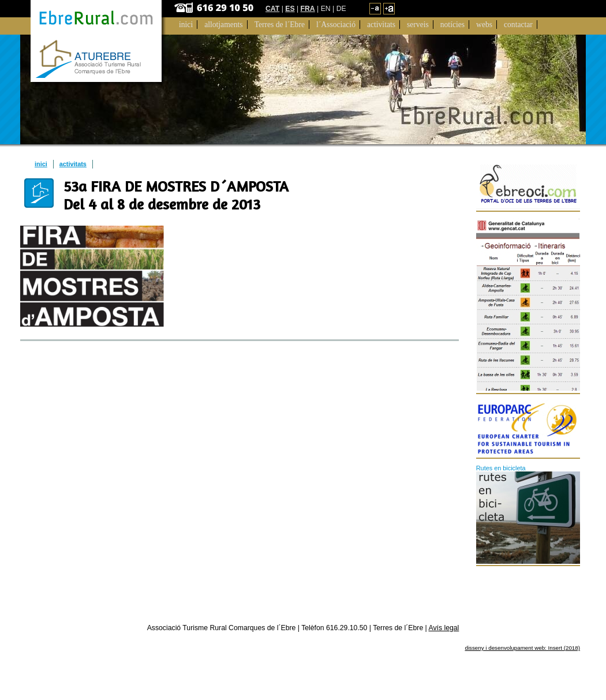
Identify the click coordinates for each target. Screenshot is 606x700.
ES (290, 9)
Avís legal (444, 628)
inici (41, 164)
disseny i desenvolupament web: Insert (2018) (522, 648)
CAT (272, 9)
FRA (308, 9)
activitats (73, 164)
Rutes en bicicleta (501, 468)
